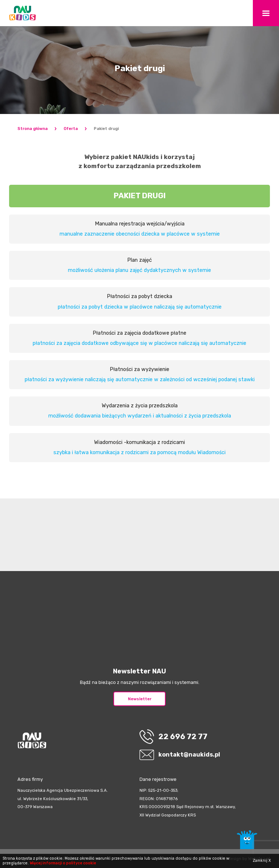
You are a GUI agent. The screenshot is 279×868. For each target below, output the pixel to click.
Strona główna (33, 129)
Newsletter (140, 699)
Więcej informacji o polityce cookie (63, 863)
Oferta (71, 129)
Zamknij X (262, 861)
